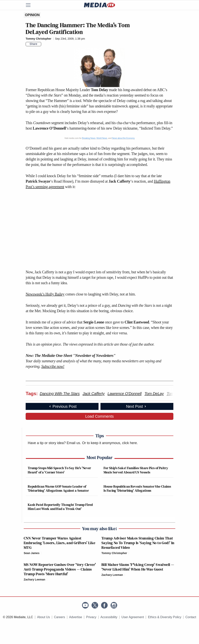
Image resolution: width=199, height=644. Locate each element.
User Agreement (133, 617)
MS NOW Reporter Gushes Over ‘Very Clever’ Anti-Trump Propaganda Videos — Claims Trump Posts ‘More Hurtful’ (60, 569)
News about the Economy (123, 138)
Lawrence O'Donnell (124, 394)
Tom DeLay (154, 394)
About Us (44, 617)
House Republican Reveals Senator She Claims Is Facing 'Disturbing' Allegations (137, 488)
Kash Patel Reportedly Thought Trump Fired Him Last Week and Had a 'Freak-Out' (60, 507)
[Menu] (31, 5)
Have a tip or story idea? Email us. (54, 443)
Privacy (91, 617)
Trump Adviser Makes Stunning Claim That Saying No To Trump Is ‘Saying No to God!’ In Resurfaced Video (138, 543)
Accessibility (109, 617)
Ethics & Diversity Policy (165, 617)
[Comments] (44, 44)
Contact (191, 617)
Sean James (32, 553)
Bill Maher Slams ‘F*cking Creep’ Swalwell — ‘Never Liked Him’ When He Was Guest (138, 567)
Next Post (137, 406)
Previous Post (62, 406)
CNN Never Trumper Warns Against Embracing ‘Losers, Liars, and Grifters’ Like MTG (60, 543)
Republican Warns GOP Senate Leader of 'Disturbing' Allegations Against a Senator (58, 488)
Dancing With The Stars (60, 394)
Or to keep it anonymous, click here (109, 443)
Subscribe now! (53, 366)
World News (102, 138)
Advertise (76, 617)
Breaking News (89, 138)
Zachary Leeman (34, 580)
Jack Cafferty (94, 394)
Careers (60, 617)
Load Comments (100, 416)
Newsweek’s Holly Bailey (45, 294)
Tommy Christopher (38, 39)
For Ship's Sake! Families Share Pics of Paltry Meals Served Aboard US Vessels (136, 470)
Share (33, 44)
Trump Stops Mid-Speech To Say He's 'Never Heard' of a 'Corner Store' (59, 470)
